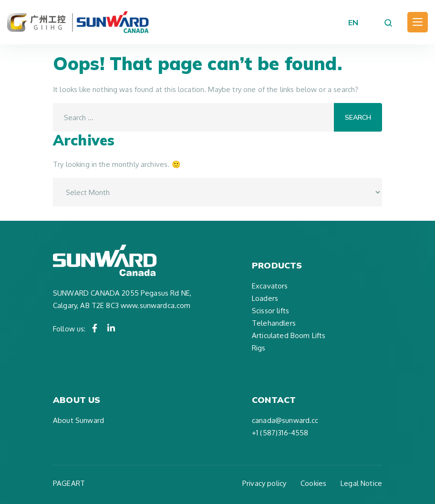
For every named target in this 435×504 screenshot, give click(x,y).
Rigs (259, 348)
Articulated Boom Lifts (289, 335)
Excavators (270, 286)
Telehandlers (274, 323)
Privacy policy (264, 483)
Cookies (313, 483)
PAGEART (69, 483)
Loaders (265, 298)
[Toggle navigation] (418, 22)
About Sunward (78, 420)
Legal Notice (361, 483)
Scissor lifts (270, 311)
